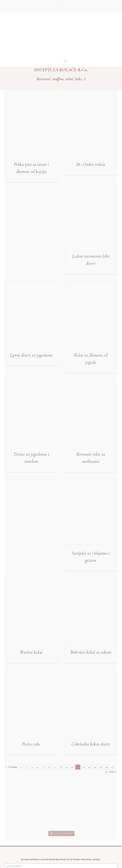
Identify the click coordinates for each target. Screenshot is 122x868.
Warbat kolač (31, 652)
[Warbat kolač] (31, 611)
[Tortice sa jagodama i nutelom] (31, 413)
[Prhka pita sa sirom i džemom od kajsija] (31, 123)
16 (107, 767)
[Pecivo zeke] (31, 703)
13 (89, 767)
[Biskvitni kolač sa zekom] (91, 611)
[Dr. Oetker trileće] (91, 123)
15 (101, 767)
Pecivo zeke (31, 744)
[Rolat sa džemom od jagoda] (91, 314)
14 (95, 767)
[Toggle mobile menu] (59, 61)
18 (106, 772)
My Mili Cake (48, 855)
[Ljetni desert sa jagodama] (31, 314)
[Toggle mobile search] (65, 61)
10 (72, 767)
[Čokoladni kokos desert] (91, 703)
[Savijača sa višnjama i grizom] (91, 512)
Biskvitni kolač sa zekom (91, 652)
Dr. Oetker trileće (91, 164)
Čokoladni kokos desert (91, 744)
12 (84, 767)
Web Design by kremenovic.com (71, 855)
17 (112, 767)
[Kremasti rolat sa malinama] (91, 413)
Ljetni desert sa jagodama (31, 355)
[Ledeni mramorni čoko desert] (91, 215)
